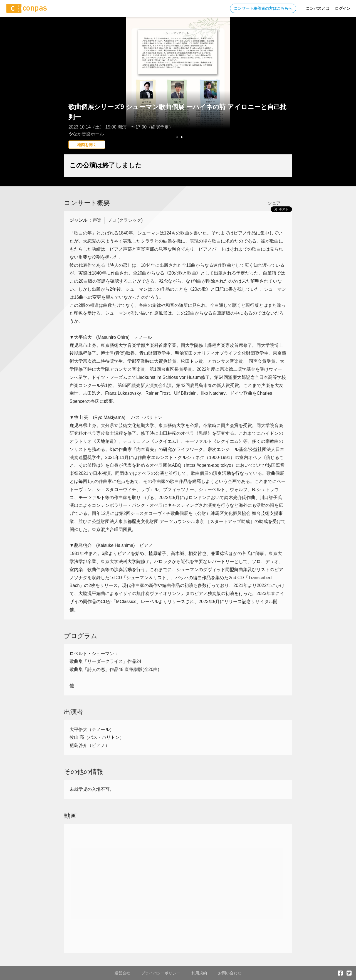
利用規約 (199, 973)
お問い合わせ (230, 973)
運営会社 (122, 973)
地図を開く (87, 145)
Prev (71, 90)
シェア (274, 203)
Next (285, 90)
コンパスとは (318, 8)
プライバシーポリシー (161, 973)
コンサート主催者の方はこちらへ (263, 8)
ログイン (343, 8)
